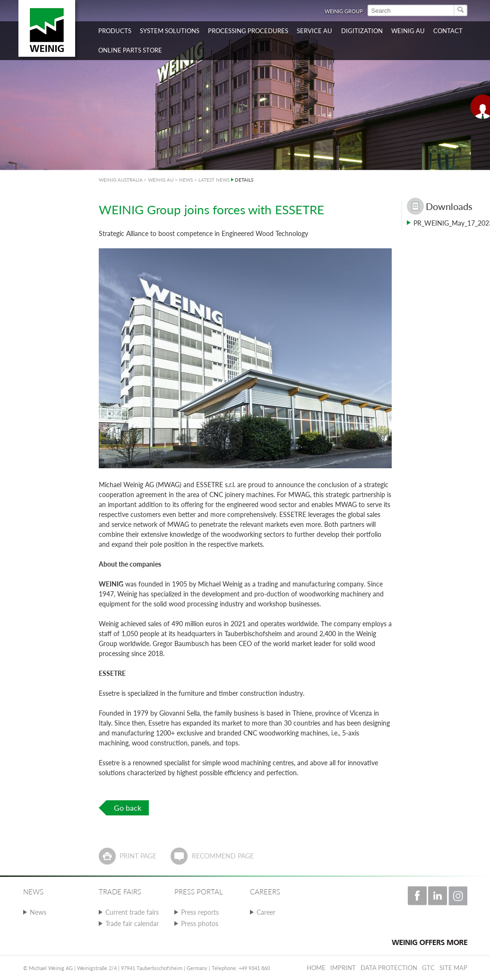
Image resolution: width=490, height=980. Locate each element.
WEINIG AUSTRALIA (121, 180)
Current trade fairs (132, 912)
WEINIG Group (344, 11)
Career (266, 912)
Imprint (343, 968)
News (38, 912)
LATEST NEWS (214, 180)
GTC (428, 968)
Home (316, 968)
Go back (128, 808)
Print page (138, 856)
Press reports (200, 912)
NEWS (186, 180)
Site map (453, 968)
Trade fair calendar (132, 923)
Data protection (389, 968)
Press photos (200, 923)
